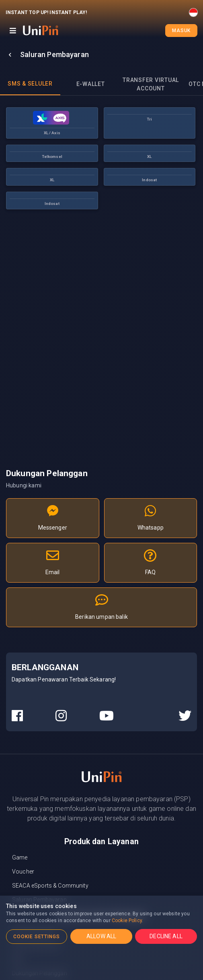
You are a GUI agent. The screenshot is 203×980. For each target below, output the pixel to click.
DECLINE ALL (166, 936)
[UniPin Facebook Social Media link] (17, 716)
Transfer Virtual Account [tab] (151, 84)
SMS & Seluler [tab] (30, 84)
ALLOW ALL (101, 936)
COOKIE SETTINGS (37, 937)
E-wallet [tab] (91, 84)
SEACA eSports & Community (50, 886)
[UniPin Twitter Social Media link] (185, 716)
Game (20, 857)
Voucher (23, 872)
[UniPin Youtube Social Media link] (107, 716)
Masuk (181, 31)
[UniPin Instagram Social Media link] (61, 716)
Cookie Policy (127, 921)
